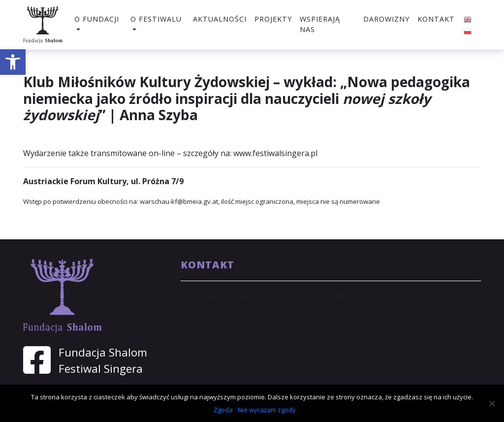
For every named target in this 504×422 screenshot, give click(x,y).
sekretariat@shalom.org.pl (400, 309)
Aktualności (220, 19)
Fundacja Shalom (103, 352)
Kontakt (436, 19)
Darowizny (386, 19)
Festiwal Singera (101, 369)
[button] (13, 62)
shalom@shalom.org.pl (393, 297)
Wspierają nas (320, 24)
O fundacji (97, 19)
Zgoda (223, 410)
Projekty (273, 19)
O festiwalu (156, 19)
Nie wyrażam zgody (267, 410)
